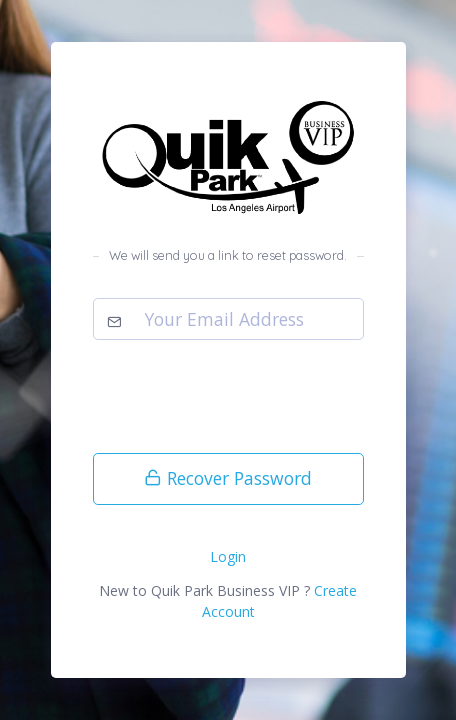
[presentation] (245, 400)
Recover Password (228, 478)
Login (228, 556)
